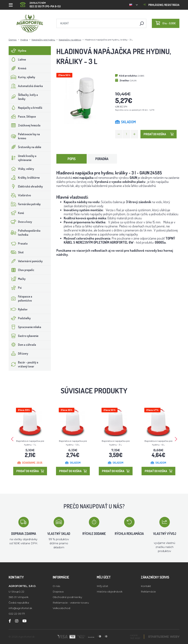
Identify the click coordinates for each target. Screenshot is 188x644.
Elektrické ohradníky (26, 186)
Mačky (17, 279)
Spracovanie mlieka (25, 327)
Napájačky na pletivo (70, 40)
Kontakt (146, 586)
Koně (16, 213)
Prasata (18, 243)
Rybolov (18, 309)
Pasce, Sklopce (22, 116)
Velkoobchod (61, 608)
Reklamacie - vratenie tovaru (71, 603)
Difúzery (18, 353)
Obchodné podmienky (67, 597)
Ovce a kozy (20, 222)
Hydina (24, 40)
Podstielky (20, 318)
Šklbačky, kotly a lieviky (23, 97)
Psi (15, 288)
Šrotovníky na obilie (25, 147)
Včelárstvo (20, 195)
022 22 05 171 (17, 614)
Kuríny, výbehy (22, 77)
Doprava (58, 592)
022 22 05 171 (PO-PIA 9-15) (40, 4)
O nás (56, 586)
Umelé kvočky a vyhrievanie (23, 158)
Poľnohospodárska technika (25, 233)
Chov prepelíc (21, 270)
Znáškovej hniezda (25, 125)
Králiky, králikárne (24, 178)
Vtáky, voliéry (21, 169)
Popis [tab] (72, 159)
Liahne (17, 59)
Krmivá (18, 68)
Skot (16, 252)
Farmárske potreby (25, 204)
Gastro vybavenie (24, 336)
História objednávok (110, 592)
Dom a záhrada (22, 345)
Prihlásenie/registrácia (161, 5)
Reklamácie (148, 592)
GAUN (133, 80)
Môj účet (102, 586)
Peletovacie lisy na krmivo (24, 136)
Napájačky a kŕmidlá (26, 108)
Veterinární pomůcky (26, 261)
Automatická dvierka (26, 86)
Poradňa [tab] (102, 159)
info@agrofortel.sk (20, 608)
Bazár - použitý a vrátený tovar (23, 364)
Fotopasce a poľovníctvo (20, 298)
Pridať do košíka (159, 134)
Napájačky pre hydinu (43, 40)
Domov (13, 40)
